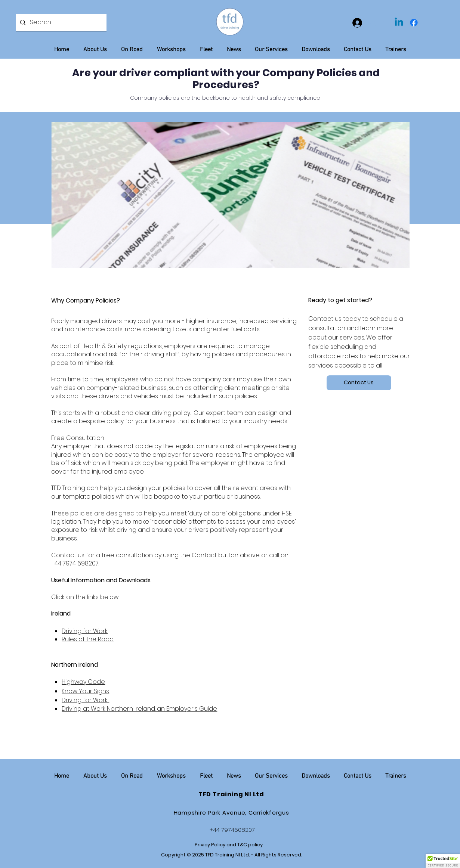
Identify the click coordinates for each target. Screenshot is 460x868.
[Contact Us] (359, 383)
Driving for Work (85, 631)
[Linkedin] (399, 23)
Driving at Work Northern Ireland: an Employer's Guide (139, 709)
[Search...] (60, 23)
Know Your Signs (85, 691)
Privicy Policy (210, 845)
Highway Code (83, 682)
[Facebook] (414, 23)
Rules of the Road (88, 639)
